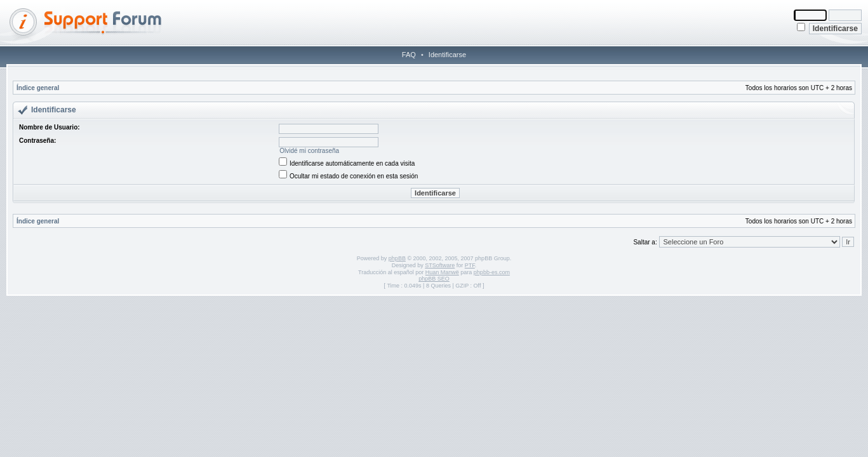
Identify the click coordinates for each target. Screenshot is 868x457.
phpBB (397, 258)
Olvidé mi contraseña (309, 151)
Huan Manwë (442, 272)
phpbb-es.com (492, 272)
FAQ (409, 55)
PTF (470, 265)
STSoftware (440, 265)
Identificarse (447, 55)
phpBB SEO (434, 279)
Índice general (38, 88)
